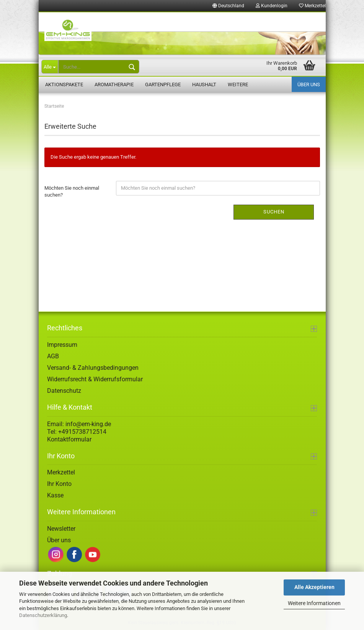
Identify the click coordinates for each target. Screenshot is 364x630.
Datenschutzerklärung (43, 615)
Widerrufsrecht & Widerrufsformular (95, 379)
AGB (53, 356)
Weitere (238, 84)
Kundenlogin (272, 6)
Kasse (55, 495)
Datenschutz (64, 391)
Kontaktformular (69, 439)
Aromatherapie (114, 84)
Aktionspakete (64, 84)
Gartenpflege (163, 84)
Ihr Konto (59, 484)
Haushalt (204, 84)
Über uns (309, 84)
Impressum (62, 345)
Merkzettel (312, 6)
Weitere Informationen (314, 603)
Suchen (274, 212)
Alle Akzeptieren (314, 587)
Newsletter (61, 529)
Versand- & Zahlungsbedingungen (93, 368)
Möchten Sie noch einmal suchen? (72, 192)
